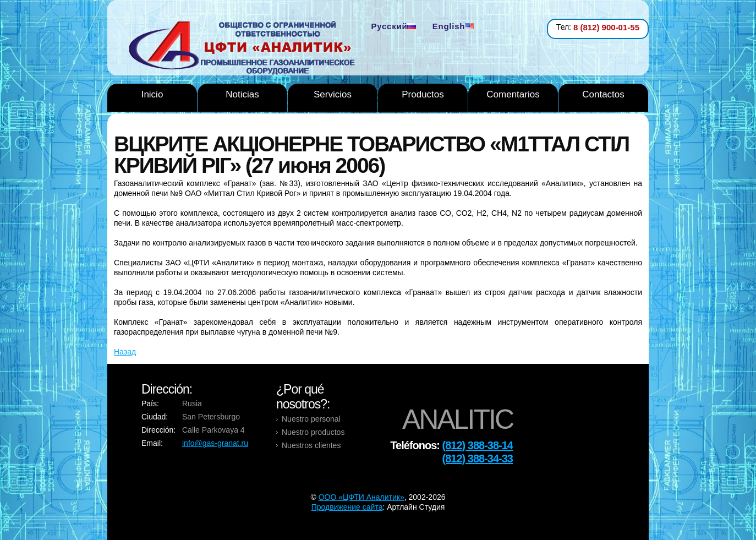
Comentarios (513, 94)
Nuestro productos (313, 432)
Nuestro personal (311, 419)
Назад (125, 352)
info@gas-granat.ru (215, 443)
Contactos (603, 94)
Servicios (333, 94)
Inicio (152, 94)
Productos (423, 94)
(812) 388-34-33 (478, 459)
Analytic (246, 49)
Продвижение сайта (347, 507)
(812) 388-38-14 (478, 445)
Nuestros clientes (311, 445)
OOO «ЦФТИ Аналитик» (361, 497)
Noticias (242, 94)
